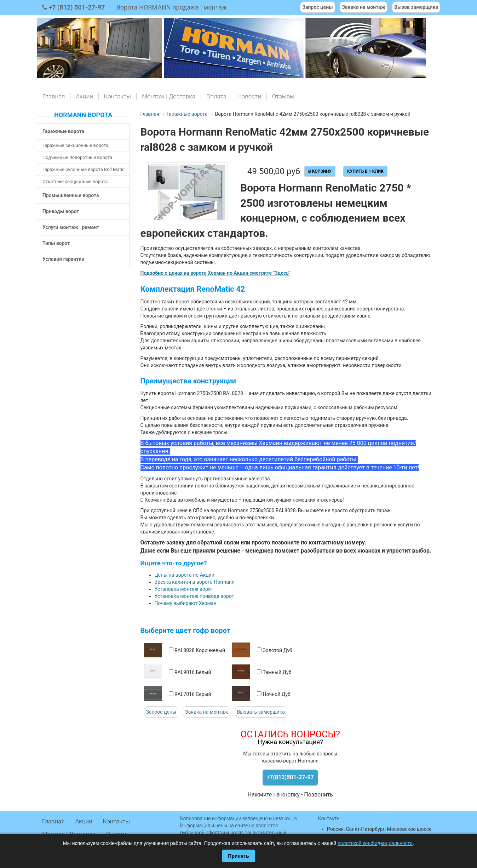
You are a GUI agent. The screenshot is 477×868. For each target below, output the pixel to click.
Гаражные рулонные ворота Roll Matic (84, 169)
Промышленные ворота (71, 195)
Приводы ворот (61, 211)
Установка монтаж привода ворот (194, 596)
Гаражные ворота (63, 131)
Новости (249, 96)
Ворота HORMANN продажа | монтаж (172, 7)
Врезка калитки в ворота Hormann (195, 582)
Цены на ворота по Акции (185, 575)
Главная (54, 96)
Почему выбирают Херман (186, 603)
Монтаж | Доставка (169, 96)
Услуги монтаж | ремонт (71, 227)
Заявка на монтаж (206, 712)
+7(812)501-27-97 (290, 777)
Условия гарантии (63, 259)
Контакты (117, 96)
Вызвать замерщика (261, 712)
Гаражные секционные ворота (75, 145)
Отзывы (283, 96)
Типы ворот (56, 243)
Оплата (216, 96)
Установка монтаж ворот (184, 589)
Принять (238, 856)
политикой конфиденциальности (375, 843)
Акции (84, 96)
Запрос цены (161, 712)
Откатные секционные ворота (75, 181)
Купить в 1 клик (365, 171)
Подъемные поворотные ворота (77, 157)
